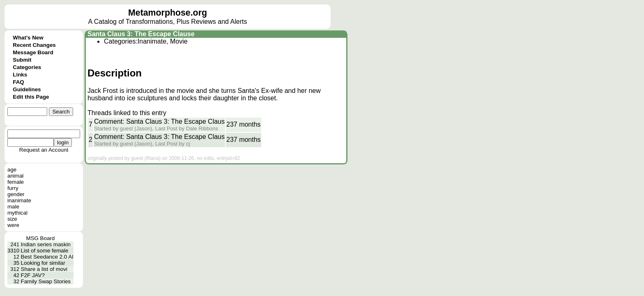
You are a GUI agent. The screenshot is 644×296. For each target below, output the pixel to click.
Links (20, 75)
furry (13, 188)
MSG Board (41, 238)
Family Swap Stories (46, 281)
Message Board (33, 52)
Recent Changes (34, 45)
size (12, 219)
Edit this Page (31, 97)
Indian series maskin (46, 244)
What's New (28, 38)
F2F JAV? (33, 275)
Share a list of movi (44, 269)
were (13, 225)
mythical (17, 213)
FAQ (18, 82)
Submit (22, 60)
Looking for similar (43, 263)
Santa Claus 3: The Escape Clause (141, 34)
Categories (27, 67)
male (13, 207)
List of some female (45, 251)
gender (16, 194)
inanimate (19, 200)
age (12, 170)
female (16, 182)
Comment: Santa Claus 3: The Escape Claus (159, 121)
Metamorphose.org (168, 13)
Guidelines (27, 89)
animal (15, 176)
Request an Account (44, 150)
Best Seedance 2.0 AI (47, 257)
